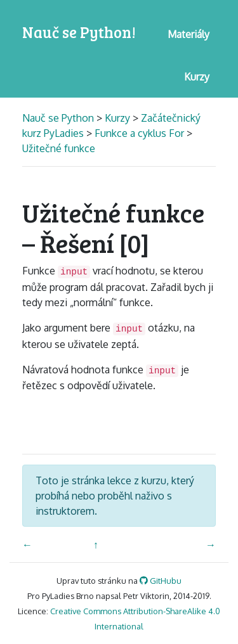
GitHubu (161, 581)
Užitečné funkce (59, 148)
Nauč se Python (59, 118)
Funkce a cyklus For (139, 133)
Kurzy (117, 118)
